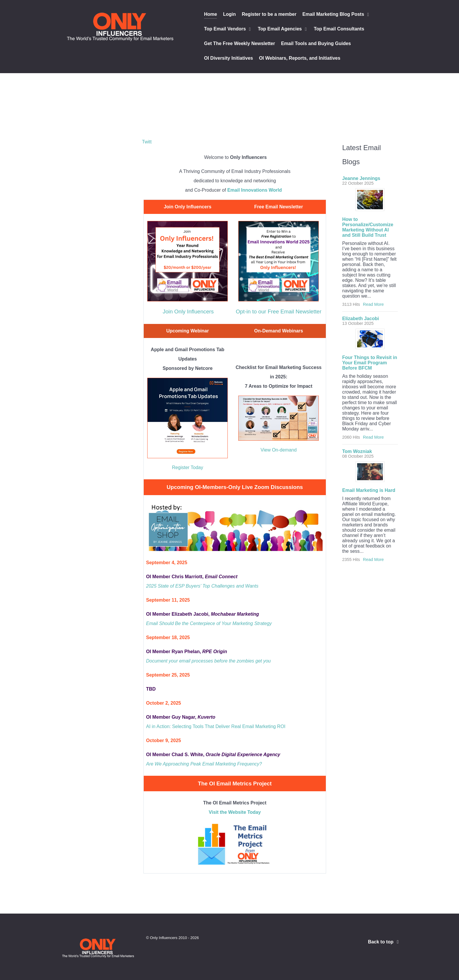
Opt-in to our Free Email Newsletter (279, 311)
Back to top (384, 942)
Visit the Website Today (235, 812)
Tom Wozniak (357, 451)
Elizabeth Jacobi (360, 319)
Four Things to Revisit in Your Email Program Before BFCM (370, 363)
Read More (373, 304)
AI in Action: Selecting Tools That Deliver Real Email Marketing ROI (216, 726)
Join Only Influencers (188, 311)
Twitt (147, 142)
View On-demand (279, 450)
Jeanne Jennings (361, 178)
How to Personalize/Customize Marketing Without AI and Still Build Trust (368, 227)
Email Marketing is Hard (369, 490)
